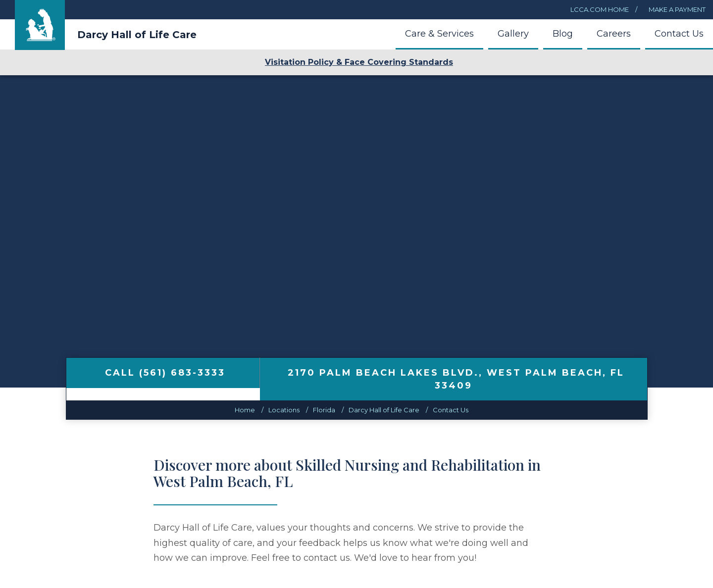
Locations (284, 410)
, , (456, 379)
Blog (563, 34)
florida (324, 410)
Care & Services (439, 34)
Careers (614, 34)
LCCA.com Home (600, 9)
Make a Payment (676, 9)
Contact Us (679, 34)
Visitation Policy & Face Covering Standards (359, 62)
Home (245, 410)
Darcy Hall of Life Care (137, 35)
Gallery (513, 34)
